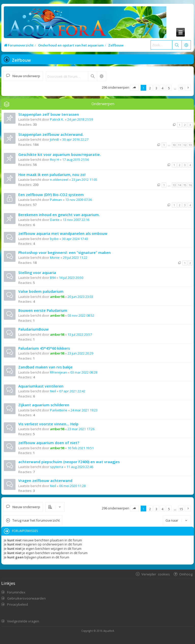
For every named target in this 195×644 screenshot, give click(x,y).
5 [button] (169, 88)
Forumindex (16, 592)
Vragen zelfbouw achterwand (45, 481)
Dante (55, 220)
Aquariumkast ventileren (41, 386)
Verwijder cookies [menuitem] (156, 574)
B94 (53, 278)
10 (174, 145)
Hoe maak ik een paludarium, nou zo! (52, 175)
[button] (134, 88)
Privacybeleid (18, 604)
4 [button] (163, 88)
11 (180, 145)
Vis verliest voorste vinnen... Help (48, 424)
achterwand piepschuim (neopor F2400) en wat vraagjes (69, 462)
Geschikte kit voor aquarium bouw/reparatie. (60, 155)
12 (185, 145)
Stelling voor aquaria (37, 273)
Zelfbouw (21, 60)
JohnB (54, 139)
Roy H (54, 159)
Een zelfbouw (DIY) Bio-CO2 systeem (51, 195)
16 (190, 185)
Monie (55, 257)
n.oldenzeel (59, 180)
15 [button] (181, 88)
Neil (53, 391)
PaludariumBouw (34, 329)
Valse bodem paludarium (41, 291)
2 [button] (150, 88)
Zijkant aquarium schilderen (44, 405)
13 (190, 145)
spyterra (57, 467)
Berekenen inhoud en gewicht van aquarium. (59, 215)
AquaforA (109, 631)
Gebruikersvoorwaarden (26, 598)
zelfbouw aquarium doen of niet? (49, 443)
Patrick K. (57, 119)
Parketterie (59, 410)
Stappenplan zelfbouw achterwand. (51, 134)
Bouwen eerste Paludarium (43, 310)
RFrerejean (59, 372)
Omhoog (186, 574)
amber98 (57, 297)
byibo (54, 239)
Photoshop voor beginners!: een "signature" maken (64, 253)
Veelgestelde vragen (23, 621)
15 (185, 185)
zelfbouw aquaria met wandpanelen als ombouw (63, 234)
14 (180, 185)
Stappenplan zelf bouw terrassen (49, 114)
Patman (56, 200)
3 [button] (156, 88)
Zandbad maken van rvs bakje (45, 367)
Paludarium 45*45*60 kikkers (44, 348)
